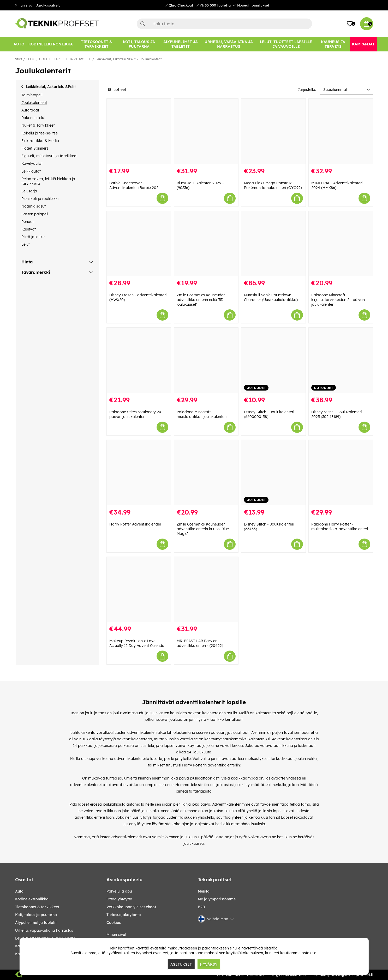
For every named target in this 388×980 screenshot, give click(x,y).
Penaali (28, 222)
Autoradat (30, 110)
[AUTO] (19, 44)
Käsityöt (29, 229)
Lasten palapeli (35, 214)
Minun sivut (24, 5)
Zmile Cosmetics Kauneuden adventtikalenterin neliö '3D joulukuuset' (201, 300)
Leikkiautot (31, 171)
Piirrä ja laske (33, 237)
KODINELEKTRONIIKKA (32, 899)
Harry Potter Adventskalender (135, 524)
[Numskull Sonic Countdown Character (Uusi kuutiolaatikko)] (273, 244)
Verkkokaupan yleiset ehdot (131, 907)
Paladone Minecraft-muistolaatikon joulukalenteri (202, 414)
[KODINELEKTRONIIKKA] (51, 44)
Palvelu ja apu (119, 891)
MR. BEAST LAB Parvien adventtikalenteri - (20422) (200, 643)
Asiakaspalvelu (48, 5)
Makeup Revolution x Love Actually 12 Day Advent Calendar (138, 643)
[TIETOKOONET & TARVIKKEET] (97, 44)
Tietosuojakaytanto (124, 915)
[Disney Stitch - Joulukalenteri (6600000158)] (273, 360)
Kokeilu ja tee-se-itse (40, 133)
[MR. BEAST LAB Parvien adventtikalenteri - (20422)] (206, 590)
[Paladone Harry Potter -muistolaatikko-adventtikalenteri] (341, 473)
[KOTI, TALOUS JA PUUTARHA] (139, 44)
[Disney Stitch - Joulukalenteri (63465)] (273, 473)
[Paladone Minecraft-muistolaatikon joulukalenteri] (206, 360)
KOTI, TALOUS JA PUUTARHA (36, 915)
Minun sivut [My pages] (116, 935)
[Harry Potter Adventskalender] (139, 473)
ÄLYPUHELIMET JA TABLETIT (36, 923)
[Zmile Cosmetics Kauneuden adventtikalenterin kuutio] (206, 473)
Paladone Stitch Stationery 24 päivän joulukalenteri (135, 414)
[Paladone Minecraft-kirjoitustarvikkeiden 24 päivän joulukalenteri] (341, 244)
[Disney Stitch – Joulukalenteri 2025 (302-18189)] (341, 360)
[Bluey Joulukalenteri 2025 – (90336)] (206, 131)
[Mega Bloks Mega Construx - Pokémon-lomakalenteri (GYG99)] (273, 131)
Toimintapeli (32, 95)
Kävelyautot (32, 163)
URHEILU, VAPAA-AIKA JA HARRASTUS (44, 930)
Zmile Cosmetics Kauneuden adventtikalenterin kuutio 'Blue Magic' (203, 529)
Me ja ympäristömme (217, 899)
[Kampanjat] (363, 44)
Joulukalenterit (151, 59)
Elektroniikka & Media (40, 141)
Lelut (26, 244)
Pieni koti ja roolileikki (40, 199)
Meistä (204, 891)
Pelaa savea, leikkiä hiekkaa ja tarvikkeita (48, 181)
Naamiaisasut (34, 206)
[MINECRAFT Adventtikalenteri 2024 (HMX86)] (341, 131)
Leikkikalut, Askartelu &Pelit (115, 59)
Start (19, 59)
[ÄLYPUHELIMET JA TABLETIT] (181, 44)
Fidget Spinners (35, 148)
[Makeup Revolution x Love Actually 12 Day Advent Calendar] (139, 590)
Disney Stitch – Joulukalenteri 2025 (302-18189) (336, 414)
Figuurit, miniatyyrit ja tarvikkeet (49, 156)
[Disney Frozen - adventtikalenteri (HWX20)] (139, 244)
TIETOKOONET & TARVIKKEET (37, 907)
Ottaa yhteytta (119, 899)
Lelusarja (29, 191)
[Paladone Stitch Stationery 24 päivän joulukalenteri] (139, 360)
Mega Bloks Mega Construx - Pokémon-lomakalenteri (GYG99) (273, 185)
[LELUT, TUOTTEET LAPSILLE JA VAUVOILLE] (286, 44)
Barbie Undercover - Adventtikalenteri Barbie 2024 (135, 185)
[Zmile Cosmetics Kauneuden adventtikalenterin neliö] (206, 244)
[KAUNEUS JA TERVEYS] (333, 44)
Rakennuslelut (33, 118)
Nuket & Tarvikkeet (38, 125)
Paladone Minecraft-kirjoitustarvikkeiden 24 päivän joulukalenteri (338, 300)
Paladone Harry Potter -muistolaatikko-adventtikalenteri (340, 527)
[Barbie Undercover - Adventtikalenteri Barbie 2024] (139, 131)
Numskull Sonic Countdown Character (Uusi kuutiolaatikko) (271, 297)
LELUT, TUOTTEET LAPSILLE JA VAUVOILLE (59, 59)
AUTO (19, 891)
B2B (201, 907)
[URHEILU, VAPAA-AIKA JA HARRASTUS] (229, 44)
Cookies (114, 923)
